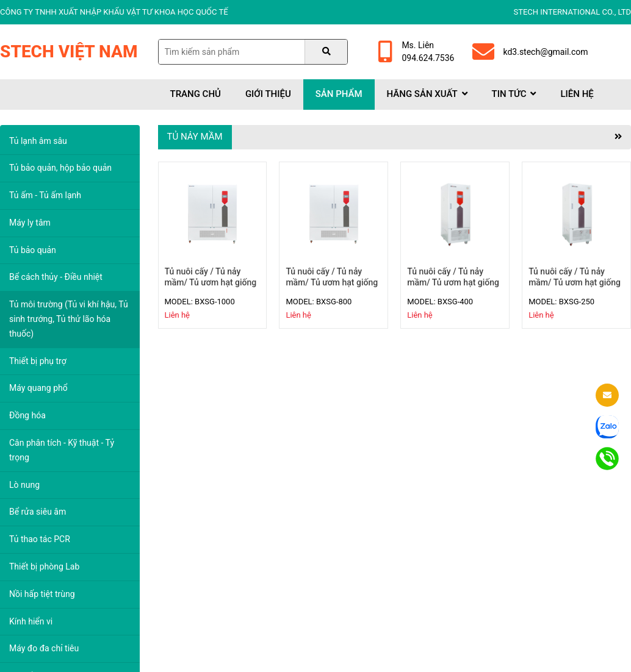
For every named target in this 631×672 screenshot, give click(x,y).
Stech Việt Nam (69, 52)
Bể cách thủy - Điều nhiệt (56, 277)
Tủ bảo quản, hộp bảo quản (60, 168)
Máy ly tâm (30, 223)
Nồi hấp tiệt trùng (42, 594)
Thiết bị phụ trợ (38, 361)
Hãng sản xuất (427, 94)
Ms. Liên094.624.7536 (416, 52)
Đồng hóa (27, 415)
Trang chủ (196, 94)
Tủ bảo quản (33, 250)
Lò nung (24, 485)
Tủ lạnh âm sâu (38, 141)
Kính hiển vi (31, 621)
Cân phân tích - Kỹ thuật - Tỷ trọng (62, 450)
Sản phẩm (339, 94)
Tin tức (514, 94)
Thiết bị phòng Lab (44, 567)
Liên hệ (577, 94)
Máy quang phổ (38, 388)
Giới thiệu (268, 94)
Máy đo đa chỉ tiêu (44, 648)
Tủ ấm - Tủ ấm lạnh (45, 195)
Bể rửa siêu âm (38, 512)
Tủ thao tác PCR (40, 539)
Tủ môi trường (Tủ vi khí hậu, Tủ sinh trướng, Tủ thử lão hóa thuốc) (69, 319)
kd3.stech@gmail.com (530, 52)
